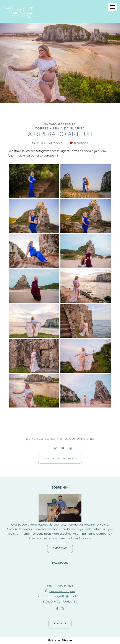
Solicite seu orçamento (60, 459)
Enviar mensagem (62, 591)
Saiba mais (60, 548)
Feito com (60, 640)
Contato (60, 624)
